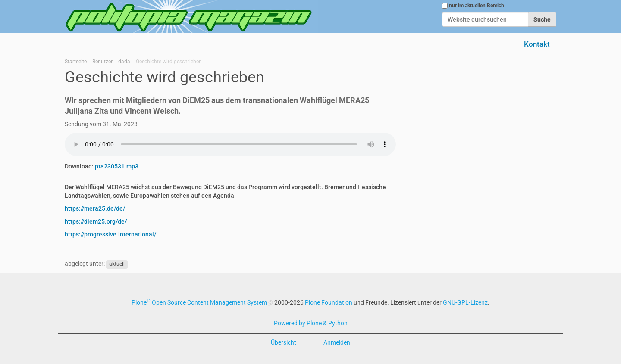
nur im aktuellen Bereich (477, 6)
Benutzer (102, 62)
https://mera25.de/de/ (95, 208)
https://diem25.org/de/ (96, 221)
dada (124, 62)
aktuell (117, 264)
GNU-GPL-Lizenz (465, 302)
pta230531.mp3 (117, 166)
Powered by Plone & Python (311, 323)
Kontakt (537, 44)
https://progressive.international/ (110, 234)
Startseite (76, 62)
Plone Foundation (329, 302)
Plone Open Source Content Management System (199, 302)
